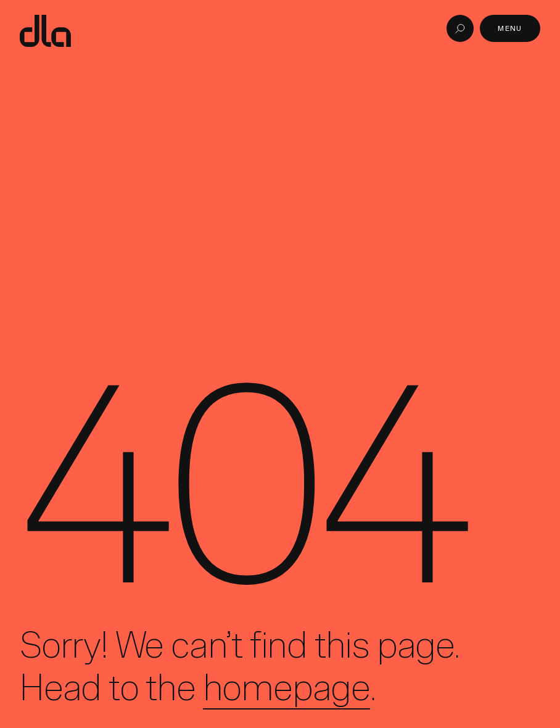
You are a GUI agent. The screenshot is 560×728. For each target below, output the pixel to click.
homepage (286, 687)
